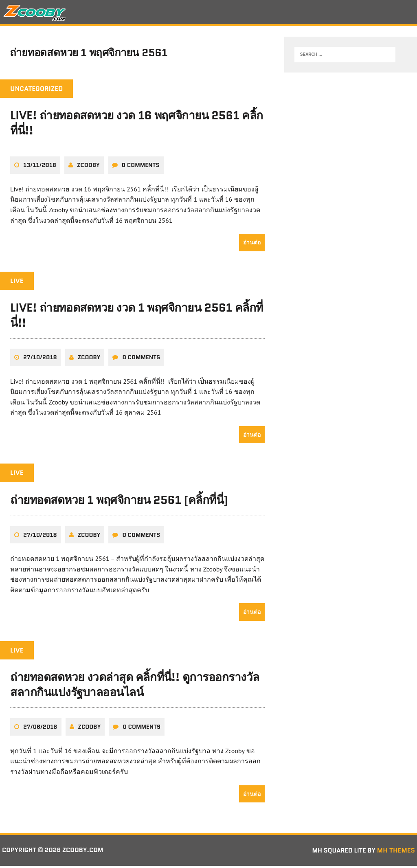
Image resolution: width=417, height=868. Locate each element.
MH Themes (396, 852)
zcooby (88, 167)
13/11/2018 (40, 167)
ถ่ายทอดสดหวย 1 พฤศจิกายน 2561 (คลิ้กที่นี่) (119, 502)
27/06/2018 (40, 729)
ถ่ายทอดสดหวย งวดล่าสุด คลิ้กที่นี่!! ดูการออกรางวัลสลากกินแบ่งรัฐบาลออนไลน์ (135, 687)
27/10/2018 (40, 360)
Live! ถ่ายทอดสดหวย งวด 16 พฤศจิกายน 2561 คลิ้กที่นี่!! (137, 125)
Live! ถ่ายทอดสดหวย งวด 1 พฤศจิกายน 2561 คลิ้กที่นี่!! (137, 317)
